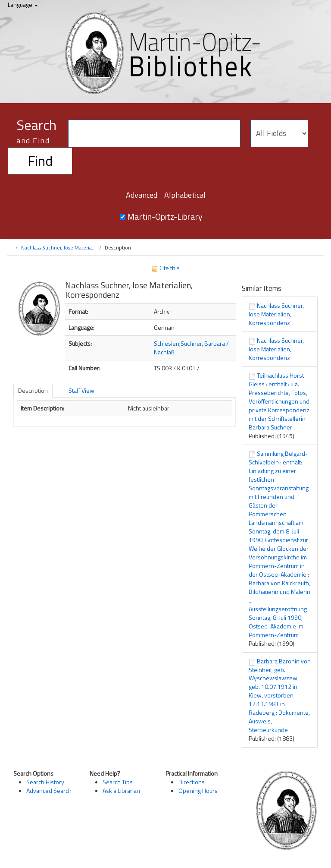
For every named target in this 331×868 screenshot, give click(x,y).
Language (23, 5)
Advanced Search (49, 791)
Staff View (81, 390)
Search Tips (118, 782)
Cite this (165, 268)
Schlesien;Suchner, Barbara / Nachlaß (191, 348)
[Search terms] (154, 133)
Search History (45, 782)
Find (40, 161)
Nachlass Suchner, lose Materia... (58, 248)
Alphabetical (185, 195)
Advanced (142, 195)
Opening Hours (198, 791)
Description (33, 390)
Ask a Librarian (121, 791)
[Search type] (279, 133)
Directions (192, 782)
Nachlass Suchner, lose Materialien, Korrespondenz (276, 314)
